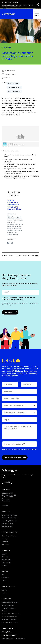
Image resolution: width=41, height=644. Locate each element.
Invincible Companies (9, 619)
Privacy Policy (6, 305)
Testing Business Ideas (10, 622)
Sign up (4, 590)
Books (4, 611)
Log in (4, 593)
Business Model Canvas (10, 602)
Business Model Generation (11, 614)
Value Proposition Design (11, 617)
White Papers (6, 560)
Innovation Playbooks (9, 515)
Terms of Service (8, 628)
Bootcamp (5, 545)
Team (4, 581)
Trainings (5, 539)
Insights (5, 554)
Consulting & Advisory (10, 536)
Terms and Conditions (29, 303)
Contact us (6, 578)
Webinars (5, 557)
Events (4, 565)
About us (5, 575)
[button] (37, 14)
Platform (5, 542)
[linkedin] (8, 243)
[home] (8, 14)
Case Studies (6, 563)
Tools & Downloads (9, 608)
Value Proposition (8, 605)
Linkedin (5, 506)
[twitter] (12, 243)
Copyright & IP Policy (9, 635)
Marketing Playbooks (9, 521)
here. (36, 449)
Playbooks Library (8, 524)
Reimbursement (7, 526)
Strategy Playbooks (9, 518)
